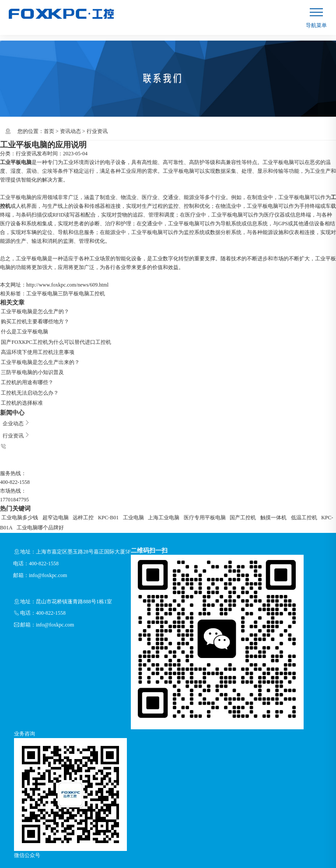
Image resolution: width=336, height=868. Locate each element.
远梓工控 (73, 497)
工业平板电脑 (42, 294)
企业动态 (14, 408)
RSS (49, 864)
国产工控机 (212, 497)
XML (61, 864)
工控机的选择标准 (21, 390)
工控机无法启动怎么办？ (29, 381)
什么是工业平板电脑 (24, 329)
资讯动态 (70, 131)
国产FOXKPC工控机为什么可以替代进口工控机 (55, 337)
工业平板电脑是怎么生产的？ (34, 311)
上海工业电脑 (141, 497)
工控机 (97, 294)
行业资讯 (97, 131)
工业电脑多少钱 (18, 497)
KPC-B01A (290, 497)
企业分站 (10, 864)
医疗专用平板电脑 (178, 497)
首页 (49, 131)
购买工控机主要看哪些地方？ (34, 320)
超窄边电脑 (50, 497)
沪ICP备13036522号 (160, 855)
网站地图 (33, 864)
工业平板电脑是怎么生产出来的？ (39, 355)
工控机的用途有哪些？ (26, 372)
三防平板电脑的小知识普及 (31, 364)
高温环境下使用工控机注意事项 (37, 346)
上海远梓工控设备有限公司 (59, 855)
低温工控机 (265, 497)
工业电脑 (115, 497)
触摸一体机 (238, 497)
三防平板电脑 (73, 294)
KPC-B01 (94, 497)
